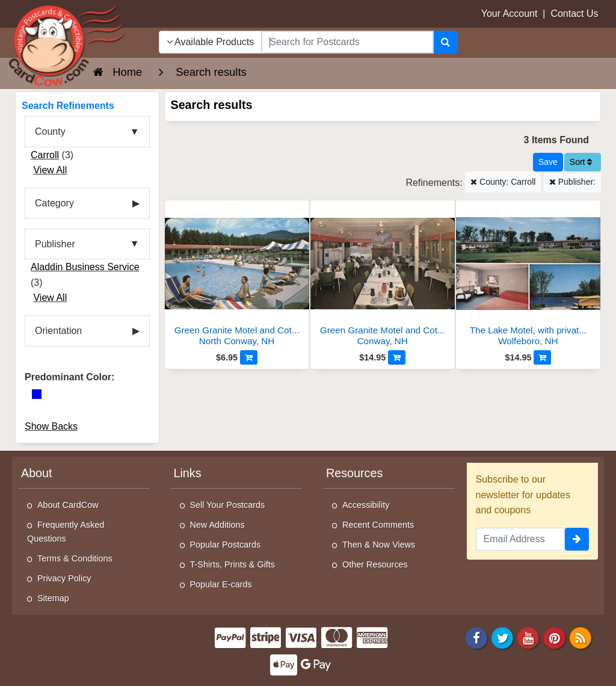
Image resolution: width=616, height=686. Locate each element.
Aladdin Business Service (85, 267)
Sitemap (53, 598)
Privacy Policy (64, 578)
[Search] (445, 42)
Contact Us (574, 14)
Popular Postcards (226, 545)
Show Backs (51, 426)
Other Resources (375, 564)
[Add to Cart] (249, 357)
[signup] (577, 539)
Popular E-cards (221, 584)
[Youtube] (529, 637)
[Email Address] (521, 539)
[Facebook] (476, 637)
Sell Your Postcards (228, 505)
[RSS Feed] (581, 637)
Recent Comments (378, 525)
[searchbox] (347, 42)
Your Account (510, 14)
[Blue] (37, 394)
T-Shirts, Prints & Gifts (233, 564)
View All (50, 170)
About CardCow (68, 505)
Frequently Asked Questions (66, 532)
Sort (581, 162)
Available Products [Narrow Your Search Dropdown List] (211, 42)
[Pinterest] (555, 637)
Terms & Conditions (75, 558)
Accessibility (366, 505)
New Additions (217, 525)
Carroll (45, 155)
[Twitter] (502, 637)
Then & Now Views (379, 545)
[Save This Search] (548, 162)
